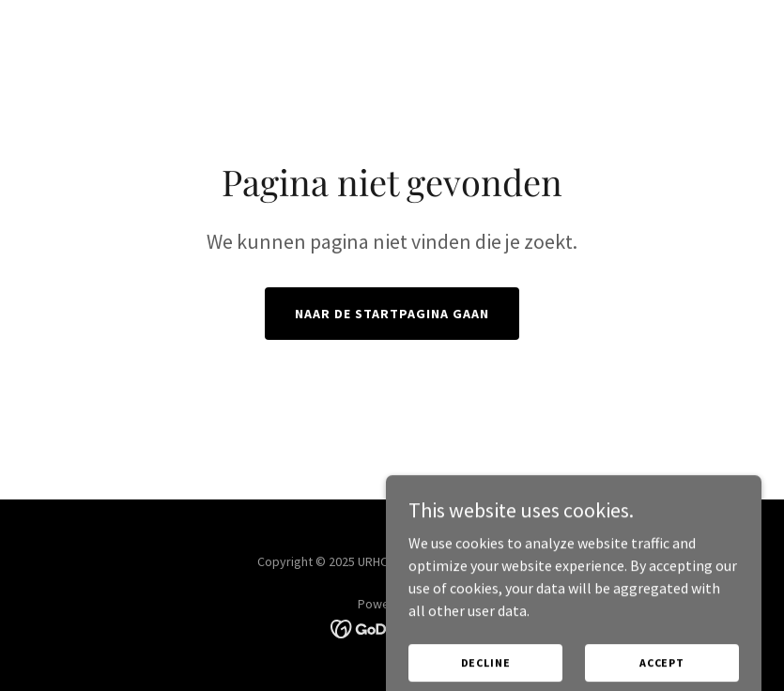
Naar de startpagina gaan (392, 314)
